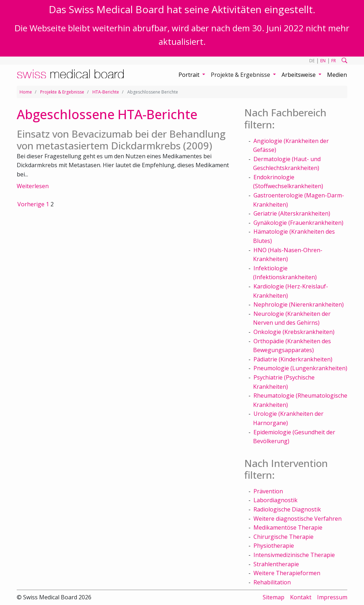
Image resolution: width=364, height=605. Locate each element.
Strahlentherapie (276, 564)
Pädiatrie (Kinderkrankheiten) (293, 359)
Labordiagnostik (275, 500)
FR (334, 61)
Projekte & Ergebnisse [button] (241, 75)
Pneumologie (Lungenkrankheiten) (300, 368)
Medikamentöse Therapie (288, 527)
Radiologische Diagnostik (287, 509)
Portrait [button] (190, 75)
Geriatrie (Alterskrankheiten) (292, 213)
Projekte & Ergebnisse (62, 92)
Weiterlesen (33, 186)
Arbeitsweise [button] (299, 75)
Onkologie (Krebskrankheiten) (294, 332)
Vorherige (31, 204)
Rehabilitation (272, 582)
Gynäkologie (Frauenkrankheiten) (298, 223)
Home (26, 92)
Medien (337, 75)
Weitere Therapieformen (287, 573)
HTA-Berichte (106, 92)
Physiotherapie (274, 546)
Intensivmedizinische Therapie (294, 555)
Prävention (268, 491)
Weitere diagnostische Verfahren (298, 519)
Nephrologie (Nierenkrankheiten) (299, 304)
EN (323, 61)
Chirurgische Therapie (283, 537)
